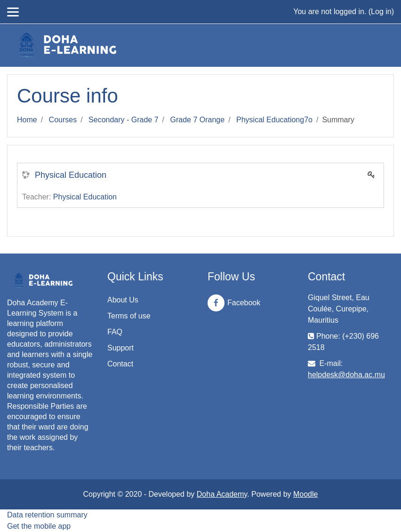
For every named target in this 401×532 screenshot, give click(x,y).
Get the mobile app (39, 526)
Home (27, 120)
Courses (63, 120)
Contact (120, 364)
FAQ (115, 332)
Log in (381, 12)
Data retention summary (47, 515)
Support (120, 348)
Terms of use (129, 316)
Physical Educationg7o (274, 120)
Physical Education (71, 175)
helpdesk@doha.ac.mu (346, 375)
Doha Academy (222, 494)
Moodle (305, 494)
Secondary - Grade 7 (124, 120)
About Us (123, 300)
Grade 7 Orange (198, 120)
